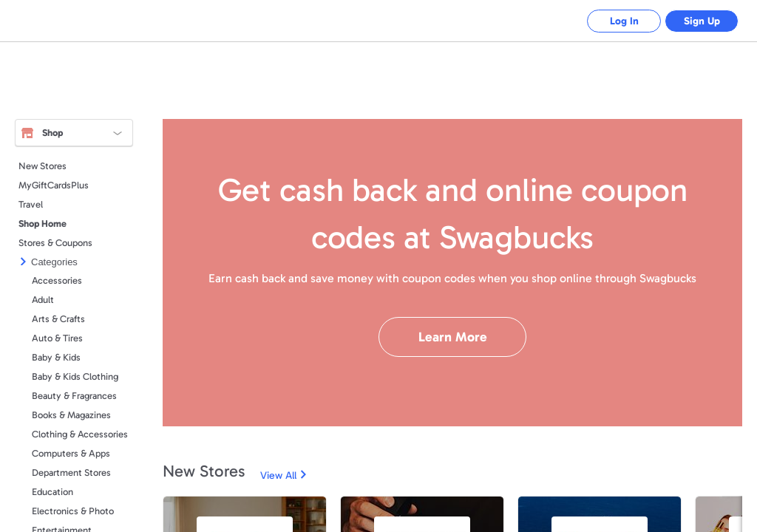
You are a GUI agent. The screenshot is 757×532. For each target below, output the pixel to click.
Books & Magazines (71, 415)
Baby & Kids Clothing (75, 376)
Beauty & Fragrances (74, 396)
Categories (54, 262)
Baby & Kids (56, 357)
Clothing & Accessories (80, 434)
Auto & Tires (57, 338)
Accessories (57, 280)
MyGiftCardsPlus (54, 185)
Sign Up (702, 21)
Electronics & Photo (73, 511)
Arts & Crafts (58, 319)
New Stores (43, 166)
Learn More (453, 337)
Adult (43, 300)
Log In (624, 21)
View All (278, 475)
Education (52, 492)
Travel (31, 204)
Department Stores (71, 473)
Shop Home (43, 224)
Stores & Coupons (55, 243)
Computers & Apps (71, 453)
